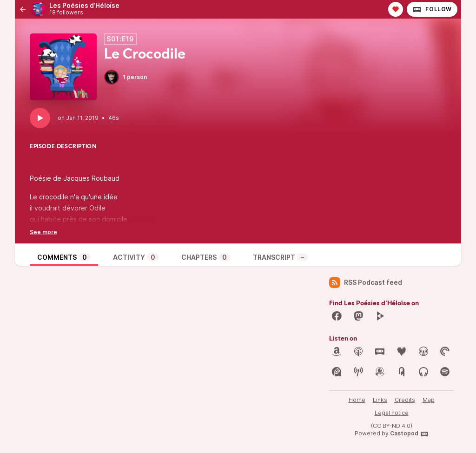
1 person (126, 77)
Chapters (206, 257)
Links (380, 400)
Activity (136, 257)
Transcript (280, 257)
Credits (405, 400)
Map (429, 400)
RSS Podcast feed (366, 282)
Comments (64, 257)
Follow (432, 9)
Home (357, 400)
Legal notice (392, 413)
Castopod (409, 434)
